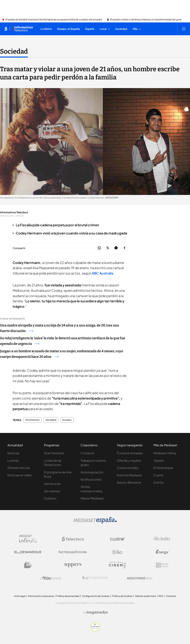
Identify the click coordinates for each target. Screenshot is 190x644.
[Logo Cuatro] (117, 539)
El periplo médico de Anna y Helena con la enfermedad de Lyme (146, 20)
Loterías (13, 460)
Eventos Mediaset (130, 475)
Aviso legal (20, 596)
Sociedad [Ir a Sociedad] (14, 51)
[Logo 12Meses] (162, 565)
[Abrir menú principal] (184, 29)
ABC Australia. (103, 273)
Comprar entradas (130, 453)
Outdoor (50, 498)
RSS (161, 596)
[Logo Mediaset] (95, 522)
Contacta (87, 453)
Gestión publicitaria (146, 596)
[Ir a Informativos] (23, 29)
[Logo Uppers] (73, 565)
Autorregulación (92, 472)
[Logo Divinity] (162, 539)
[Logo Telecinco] (73, 539)
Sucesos (67, 420)
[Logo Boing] (117, 552)
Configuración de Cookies (96, 596)
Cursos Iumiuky (128, 468)
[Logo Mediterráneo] (140, 578)
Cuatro (158, 475)
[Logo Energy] (162, 552)
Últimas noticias (19, 468)
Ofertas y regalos (129, 460)
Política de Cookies (122, 596)
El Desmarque (163, 468)
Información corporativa (41, 596)
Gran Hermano (54, 453)
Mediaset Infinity (165, 453)
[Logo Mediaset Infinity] (28, 539)
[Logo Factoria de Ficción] (73, 552)
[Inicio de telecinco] (6, 29)
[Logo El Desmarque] (28, 552)
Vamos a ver (52, 484)
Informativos (32, 420)
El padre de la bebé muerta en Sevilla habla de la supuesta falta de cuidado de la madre (54, 20)
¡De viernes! (52, 491)
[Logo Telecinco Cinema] (117, 565)
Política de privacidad (68, 596)
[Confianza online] (95, 630)
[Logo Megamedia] (97, 612)
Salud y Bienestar (129, 482)
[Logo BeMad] (28, 565)
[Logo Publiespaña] (95, 578)
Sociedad (51, 420)
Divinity (159, 482)
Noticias (13, 453)
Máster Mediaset (92, 498)
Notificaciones (91, 479)
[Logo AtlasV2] (50, 578)
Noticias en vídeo (20, 475)
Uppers (159, 460)
